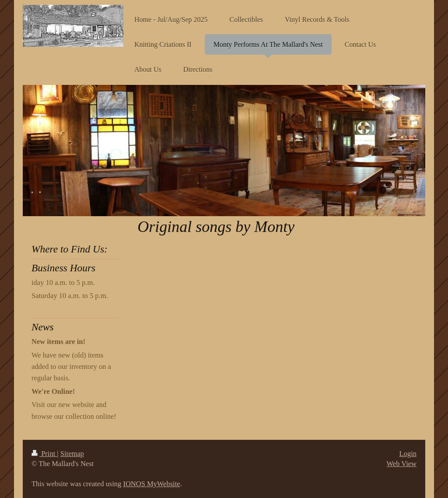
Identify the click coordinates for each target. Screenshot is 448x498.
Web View (402, 464)
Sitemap (72, 454)
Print (44, 454)
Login (408, 454)
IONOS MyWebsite (151, 484)
